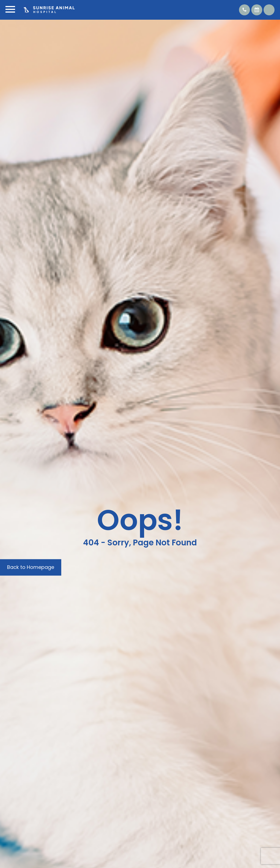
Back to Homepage (31, 567)
